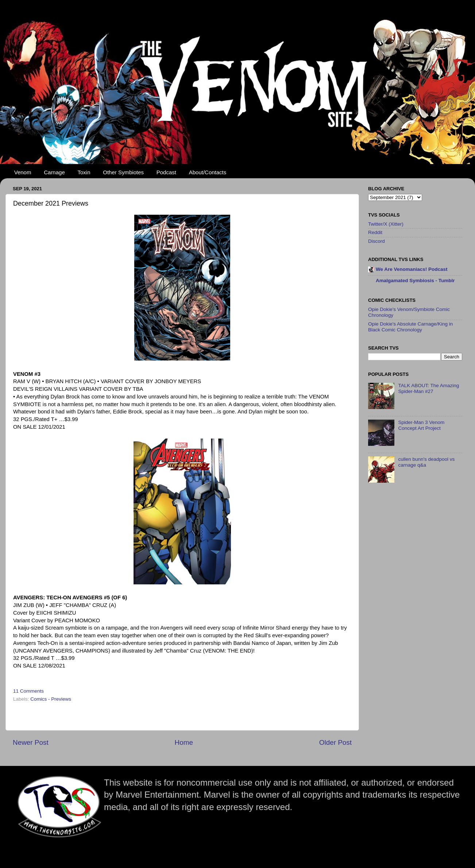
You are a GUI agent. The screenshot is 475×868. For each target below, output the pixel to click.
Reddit (375, 232)
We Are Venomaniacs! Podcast (412, 269)
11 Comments (28, 691)
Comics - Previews (51, 699)
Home (184, 742)
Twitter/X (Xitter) (386, 224)
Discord (376, 241)
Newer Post (31, 742)
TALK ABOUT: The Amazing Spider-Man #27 (428, 388)
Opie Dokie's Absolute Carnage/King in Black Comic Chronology (410, 327)
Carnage (54, 172)
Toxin (84, 172)
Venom (23, 172)
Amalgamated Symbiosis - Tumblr (415, 281)
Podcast (166, 172)
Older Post (335, 742)
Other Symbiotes (123, 172)
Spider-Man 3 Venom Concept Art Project (421, 425)
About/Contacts (208, 172)
